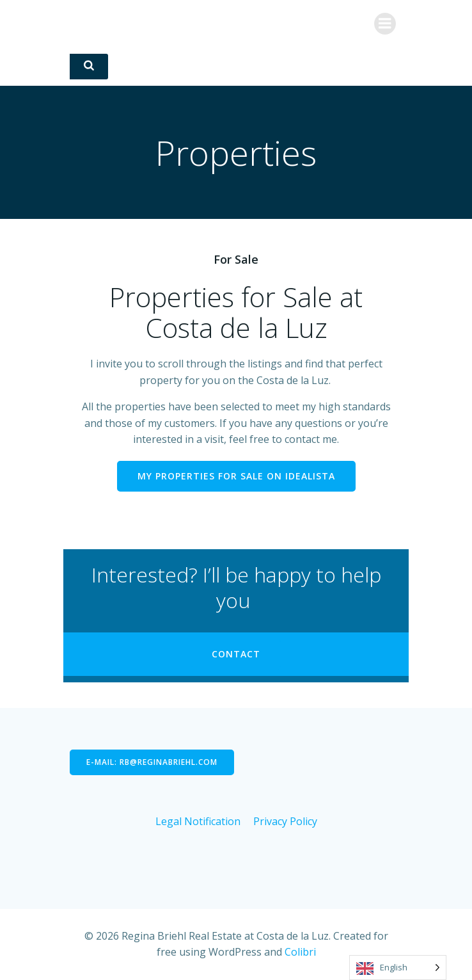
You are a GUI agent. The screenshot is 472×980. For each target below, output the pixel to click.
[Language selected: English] (398, 968)
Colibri (300, 952)
